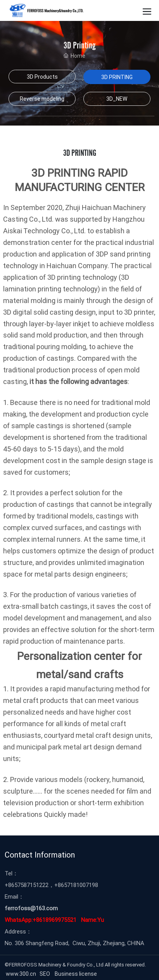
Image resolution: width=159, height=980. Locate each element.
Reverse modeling (42, 99)
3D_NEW (117, 99)
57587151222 (31, 885)
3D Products (42, 77)
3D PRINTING (117, 77)
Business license (76, 974)
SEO (46, 974)
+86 (10, 885)
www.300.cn (20, 974)
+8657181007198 (76, 885)
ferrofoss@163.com (31, 908)
